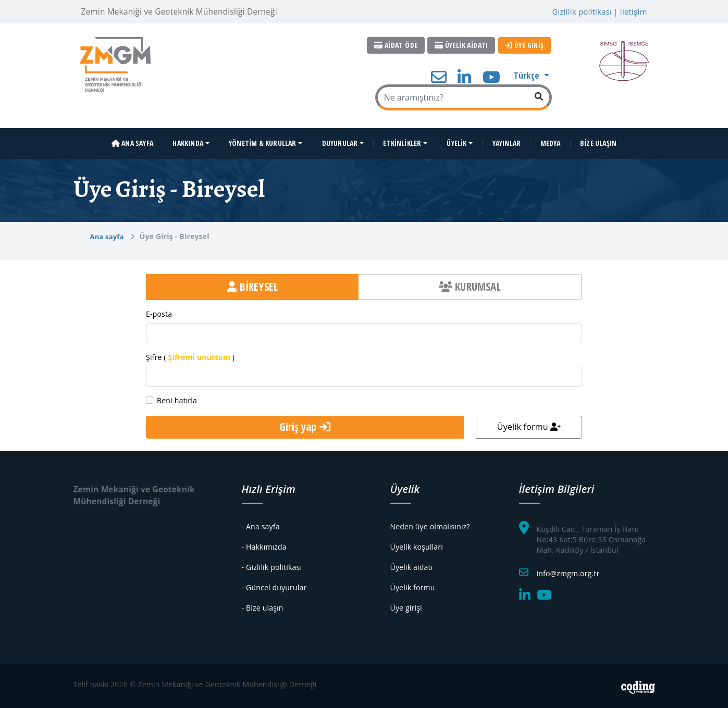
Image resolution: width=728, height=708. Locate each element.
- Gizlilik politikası (272, 564)
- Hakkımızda (264, 544)
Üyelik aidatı (412, 564)
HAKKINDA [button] (188, 140)
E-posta (159, 311)
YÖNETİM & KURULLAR (263, 140)
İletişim (634, 11)
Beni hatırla (177, 397)
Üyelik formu (529, 424)
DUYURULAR (340, 140)
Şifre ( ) (190, 354)
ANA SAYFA (132, 140)
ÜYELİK (456, 140)
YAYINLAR (507, 140)
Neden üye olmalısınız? (430, 523)
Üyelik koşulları (417, 544)
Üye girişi (406, 605)
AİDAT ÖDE (398, 45)
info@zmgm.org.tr (568, 570)
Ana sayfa (107, 233)
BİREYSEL (252, 284)
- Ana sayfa (261, 523)
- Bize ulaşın (263, 605)
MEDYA (551, 140)
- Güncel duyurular (274, 584)
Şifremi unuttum (199, 354)
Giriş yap (305, 424)
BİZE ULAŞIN (598, 140)
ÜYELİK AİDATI (462, 45)
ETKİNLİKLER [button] (402, 140)
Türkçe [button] (528, 75)
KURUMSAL (470, 284)
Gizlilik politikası (582, 11)
